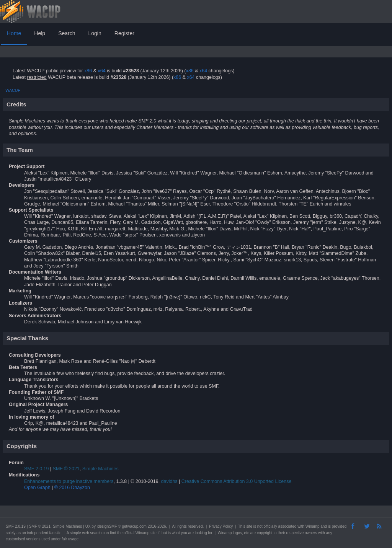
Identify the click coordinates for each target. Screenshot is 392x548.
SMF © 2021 (66, 469)
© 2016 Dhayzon (72, 488)
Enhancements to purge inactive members (69, 481)
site (249, 526)
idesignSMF (107, 526)
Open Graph (37, 488)
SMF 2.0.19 (36, 469)
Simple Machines (100, 469)
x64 (101, 71)
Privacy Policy (221, 526)
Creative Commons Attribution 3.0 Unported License (237, 481)
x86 (88, 71)
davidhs (169, 481)
